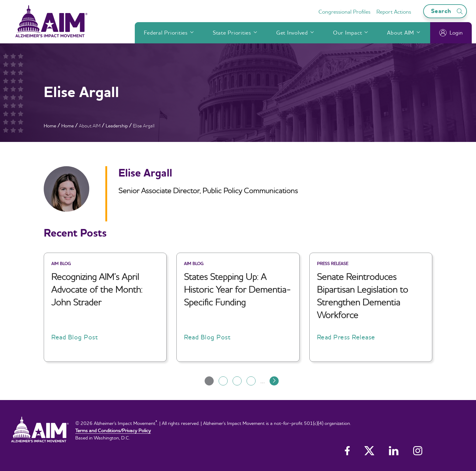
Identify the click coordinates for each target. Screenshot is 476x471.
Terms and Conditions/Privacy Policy (113, 430)
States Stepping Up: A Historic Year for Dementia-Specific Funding (237, 289)
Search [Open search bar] (448, 11)
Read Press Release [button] (346, 337)
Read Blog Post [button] (75, 337)
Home (50, 126)
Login (451, 33)
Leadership (117, 126)
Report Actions (394, 12)
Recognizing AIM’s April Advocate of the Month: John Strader (97, 289)
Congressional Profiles (344, 12)
